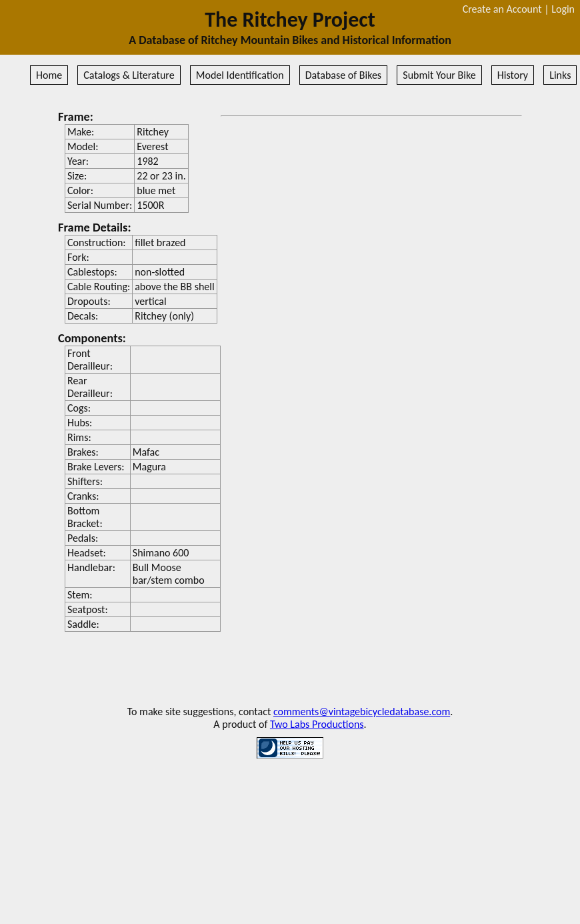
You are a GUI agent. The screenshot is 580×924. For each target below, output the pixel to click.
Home (49, 75)
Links (560, 75)
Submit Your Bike (439, 75)
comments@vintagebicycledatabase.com (362, 712)
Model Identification (240, 75)
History (513, 75)
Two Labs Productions (317, 724)
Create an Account (502, 9)
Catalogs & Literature (129, 75)
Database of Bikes (343, 75)
